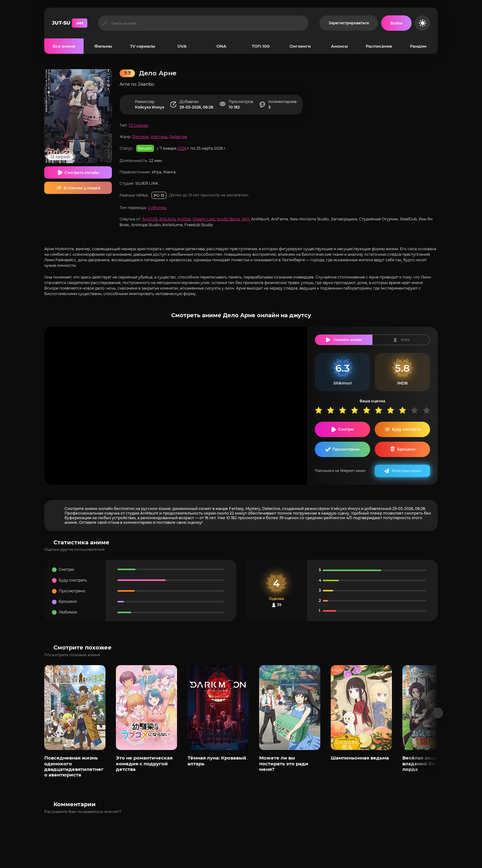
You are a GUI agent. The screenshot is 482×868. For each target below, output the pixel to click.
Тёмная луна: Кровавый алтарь (217, 761)
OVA (182, 46)
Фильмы (103, 46)
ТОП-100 (261, 46)
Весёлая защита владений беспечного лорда (430, 763)
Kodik (405, 340)
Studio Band (228, 219)
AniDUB (150, 219)
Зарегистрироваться (349, 23)
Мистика (159, 137)
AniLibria (167, 219)
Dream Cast (204, 219)
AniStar (184, 219)
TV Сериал (138, 125)
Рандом (418, 46)
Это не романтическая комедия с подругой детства (144, 763)
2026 (182, 148)
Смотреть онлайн (82, 173)
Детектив (178, 137)
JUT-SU (70, 23)
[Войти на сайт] (396, 23)
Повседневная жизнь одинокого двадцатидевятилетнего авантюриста (74, 766)
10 (429, 410)
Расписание (379, 46)
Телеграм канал (406, 471)
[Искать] (105, 23)
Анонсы (340, 46)
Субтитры (157, 208)
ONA (221, 46)
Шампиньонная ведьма (360, 758)
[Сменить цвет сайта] (422, 23)
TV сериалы (143, 46)
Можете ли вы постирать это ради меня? (284, 763)
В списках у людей (82, 188)
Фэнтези (140, 137)
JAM (245, 219)
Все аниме (64, 46)
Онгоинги (300, 46)
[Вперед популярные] (438, 713)
